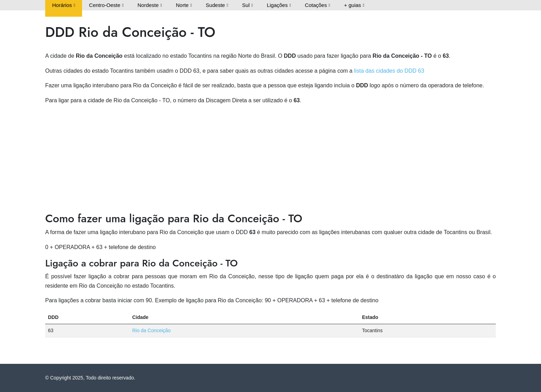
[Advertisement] (270, 160)
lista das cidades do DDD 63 (389, 71)
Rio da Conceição (151, 330)
